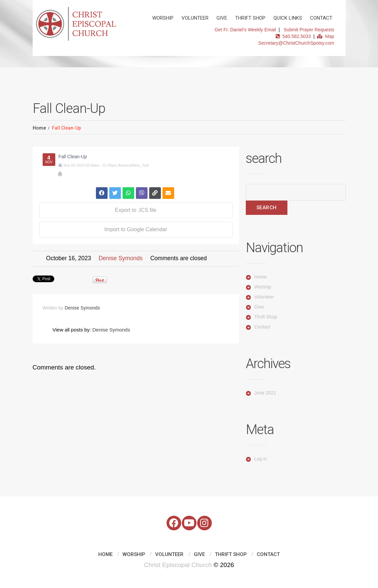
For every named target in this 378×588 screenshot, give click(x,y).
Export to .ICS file (136, 210)
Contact (321, 18)
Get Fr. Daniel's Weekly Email (245, 30)
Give (222, 18)
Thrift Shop (250, 18)
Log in (261, 459)
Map (326, 36)
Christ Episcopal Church (178, 565)
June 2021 (265, 393)
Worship (163, 18)
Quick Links (288, 18)
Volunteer (195, 18)
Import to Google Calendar (136, 229)
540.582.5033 (293, 36)
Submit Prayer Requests (309, 30)
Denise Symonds (121, 258)
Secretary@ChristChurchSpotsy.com (296, 43)
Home (39, 128)
